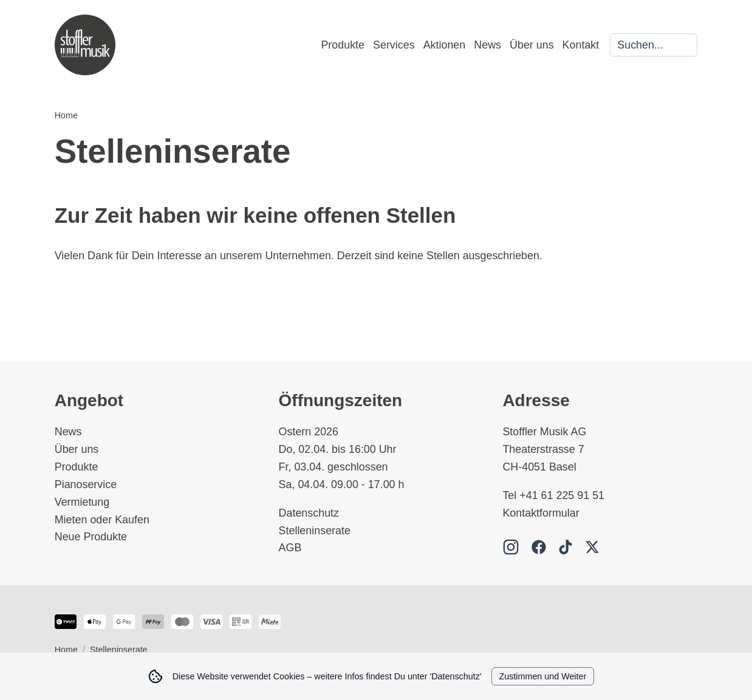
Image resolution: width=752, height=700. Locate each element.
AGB (290, 548)
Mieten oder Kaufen (102, 520)
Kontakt (581, 45)
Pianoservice (86, 484)
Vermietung (82, 502)
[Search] (654, 45)
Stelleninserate (315, 531)
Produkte (343, 45)
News (487, 45)
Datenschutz (309, 513)
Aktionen (445, 45)
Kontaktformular (541, 513)
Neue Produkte (91, 537)
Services (394, 45)
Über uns (532, 45)
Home (66, 115)
